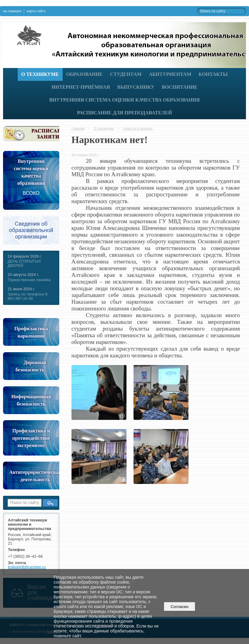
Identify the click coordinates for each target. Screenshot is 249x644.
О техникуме (40, 74)
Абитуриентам (170, 74)
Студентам (126, 74)
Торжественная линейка (29, 280)
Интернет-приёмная (81, 87)
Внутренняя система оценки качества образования (124, 100)
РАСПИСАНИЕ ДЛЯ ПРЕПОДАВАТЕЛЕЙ (124, 113)
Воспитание (180, 87)
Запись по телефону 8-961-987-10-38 (28, 296)
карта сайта (36, 11)
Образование (85, 74)
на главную (12, 11)
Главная (78, 128)
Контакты (213, 74)
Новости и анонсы (137, 128)
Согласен (179, 607)
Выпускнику (136, 87)
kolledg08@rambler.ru (27, 567)
